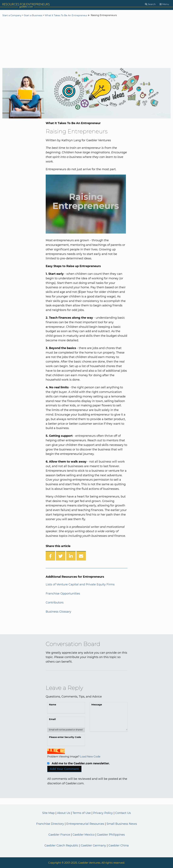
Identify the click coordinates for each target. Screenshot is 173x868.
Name (53, 705)
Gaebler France (59, 835)
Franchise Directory (50, 824)
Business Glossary (58, 612)
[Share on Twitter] (61, 556)
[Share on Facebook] (50, 556)
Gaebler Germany (93, 846)
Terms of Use (82, 813)
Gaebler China (119, 846)
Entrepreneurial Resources (85, 824)
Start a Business (33, 15)
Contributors (55, 603)
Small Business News (122, 824)
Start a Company (12, 15)
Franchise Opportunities (63, 594)
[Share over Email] (81, 556)
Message (97, 705)
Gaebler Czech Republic (61, 846)
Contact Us (123, 813)
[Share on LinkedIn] (71, 556)
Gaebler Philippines (111, 835)
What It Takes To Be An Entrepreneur (66, 15)
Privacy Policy (103, 813)
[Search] (150, 4)
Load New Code (90, 756)
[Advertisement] (86, 43)
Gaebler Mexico (84, 835)
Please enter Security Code (65, 737)
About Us (64, 813)
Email (52, 719)
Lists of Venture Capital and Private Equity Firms (80, 584)
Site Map (48, 813)
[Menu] (164, 4)
